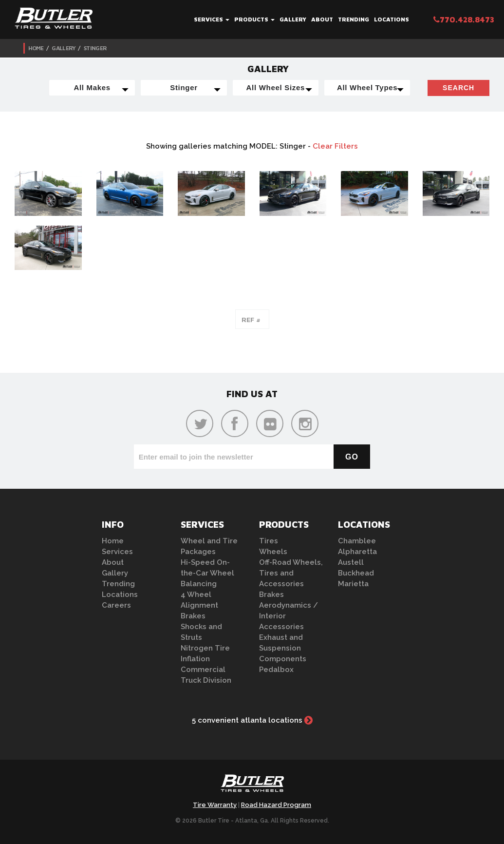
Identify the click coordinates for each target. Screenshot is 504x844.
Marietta (353, 584)
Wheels (273, 552)
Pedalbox (276, 670)
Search (458, 88)
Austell (351, 562)
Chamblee (357, 541)
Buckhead (356, 573)
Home (36, 48)
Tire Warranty (215, 805)
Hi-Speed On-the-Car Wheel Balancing (207, 573)
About (322, 19)
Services (212, 19)
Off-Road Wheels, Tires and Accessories (291, 573)
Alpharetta (357, 552)
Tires (269, 541)
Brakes (193, 616)
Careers (116, 605)
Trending (354, 19)
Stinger (95, 48)
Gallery (293, 19)
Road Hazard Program (276, 805)
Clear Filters (335, 146)
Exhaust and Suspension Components (283, 648)
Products (254, 19)
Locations (392, 19)
